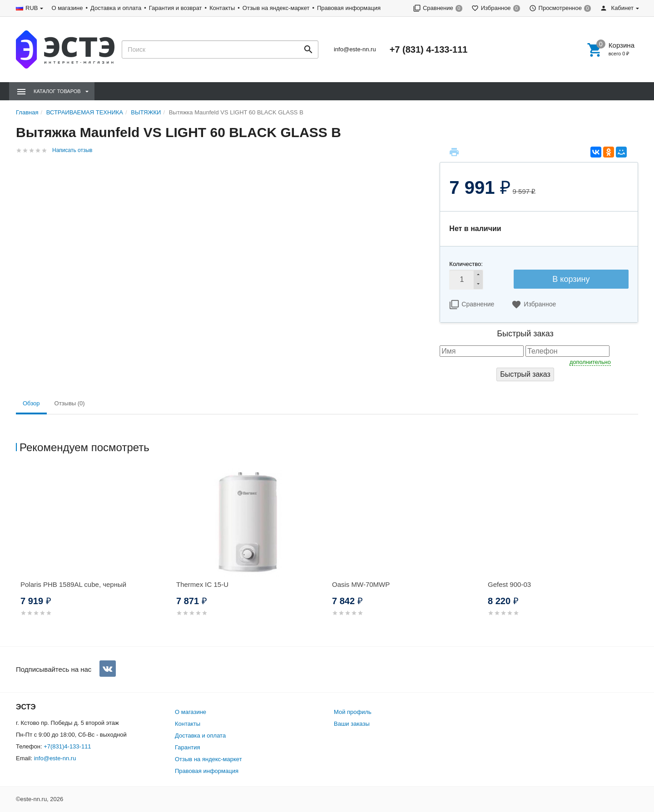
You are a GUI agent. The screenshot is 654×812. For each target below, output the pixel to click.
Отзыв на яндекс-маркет (276, 8)
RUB (32, 8)
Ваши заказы (352, 724)
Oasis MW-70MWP (361, 584)
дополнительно (590, 362)
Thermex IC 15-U (202, 584)
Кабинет (617, 8)
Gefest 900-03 (509, 584)
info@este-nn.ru (355, 49)
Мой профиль (353, 712)
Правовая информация (349, 8)
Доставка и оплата (116, 8)
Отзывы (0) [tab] (70, 403)
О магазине (67, 8)
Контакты (222, 8)
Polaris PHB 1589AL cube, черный (73, 584)
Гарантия (187, 747)
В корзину (571, 279)
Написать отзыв (72, 150)
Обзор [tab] (31, 403)
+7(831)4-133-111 (67, 746)
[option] (94, 553)
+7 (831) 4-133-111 (429, 49)
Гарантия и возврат (176, 8)
